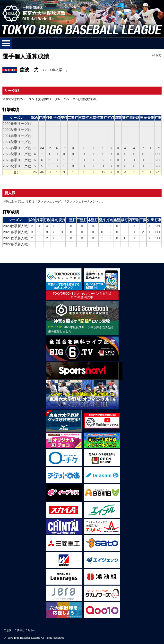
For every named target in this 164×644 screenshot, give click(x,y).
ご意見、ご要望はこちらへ (20, 630)
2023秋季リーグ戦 (17, 166)
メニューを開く (6, 43)
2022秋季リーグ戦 (17, 154)
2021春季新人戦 (15, 232)
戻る (159, 55)
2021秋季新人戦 (15, 238)
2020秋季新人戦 (15, 226)
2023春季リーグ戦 (17, 160)
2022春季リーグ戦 (17, 148)
